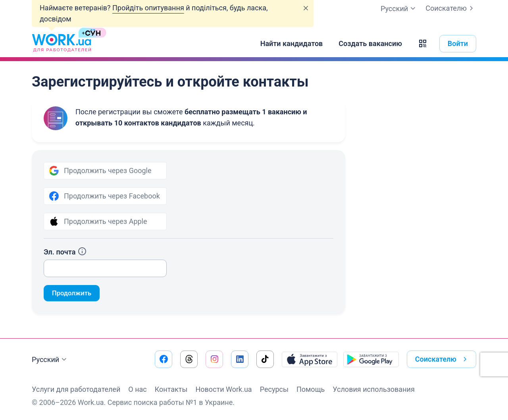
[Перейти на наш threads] (189, 359)
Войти (458, 43)
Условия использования (374, 389)
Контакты (171, 389)
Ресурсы (274, 389)
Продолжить (73, 294)
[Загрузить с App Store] (310, 359)
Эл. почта (65, 252)
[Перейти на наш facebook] (164, 359)
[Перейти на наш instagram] (214, 359)
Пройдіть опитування (148, 8)
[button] (423, 44)
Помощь (311, 389)
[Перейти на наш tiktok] (265, 359)
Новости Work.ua (223, 389)
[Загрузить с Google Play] (371, 359)
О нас (137, 389)
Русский (50, 360)
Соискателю (451, 8)
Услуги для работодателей (76, 389)
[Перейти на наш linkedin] (240, 359)
